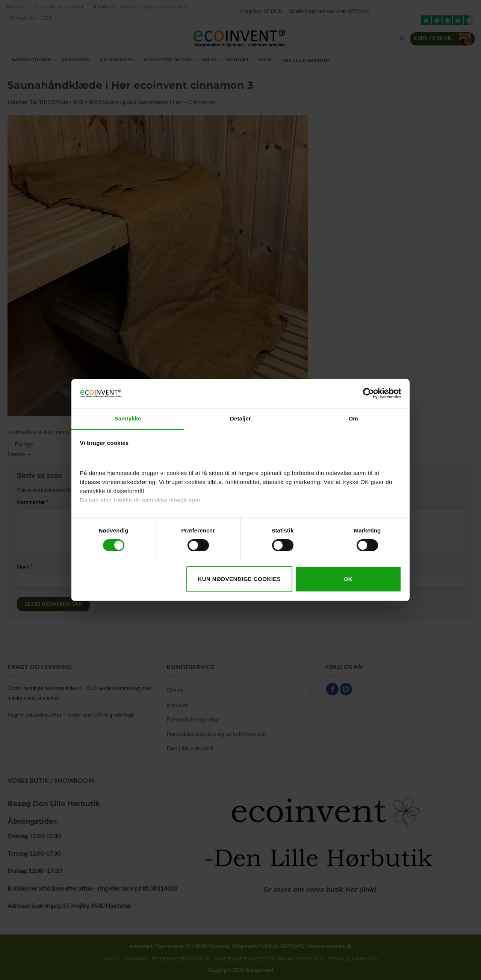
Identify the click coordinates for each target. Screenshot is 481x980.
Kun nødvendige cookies (239, 579)
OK (348, 579)
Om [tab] (353, 418)
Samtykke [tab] (128, 418)
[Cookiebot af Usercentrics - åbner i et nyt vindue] (368, 393)
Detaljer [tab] (240, 418)
